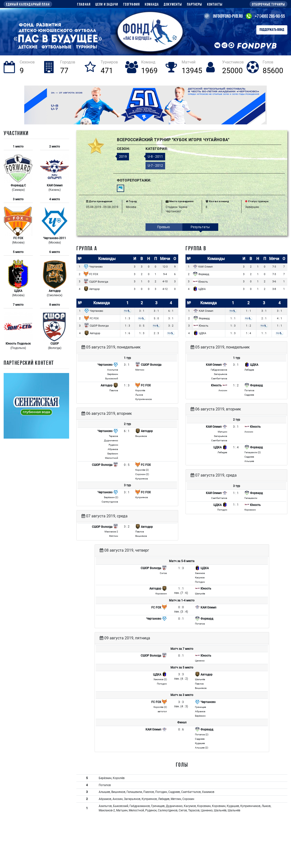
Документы (173, 5)
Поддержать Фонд (272, 30)
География (132, 5)
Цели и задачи (107, 5)
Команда (152, 5)
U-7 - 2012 (155, 165)
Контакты (215, 5)
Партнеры (195, 5)
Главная (84, 5)
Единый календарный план (28, 5)
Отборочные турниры (268, 5)
